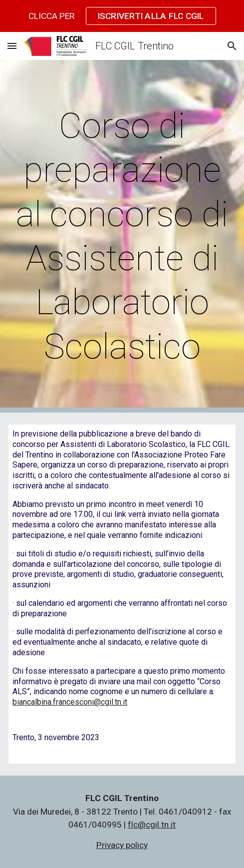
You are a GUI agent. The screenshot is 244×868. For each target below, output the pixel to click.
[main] (122, 236)
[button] (12, 46)
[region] (122, 16)
